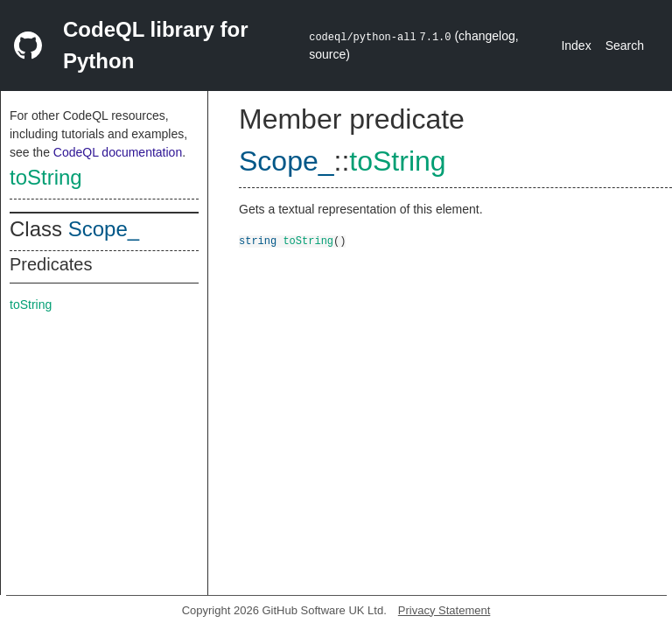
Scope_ (104, 229)
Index (576, 45)
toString (46, 177)
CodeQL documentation (118, 152)
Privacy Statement (444, 610)
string (258, 240)
